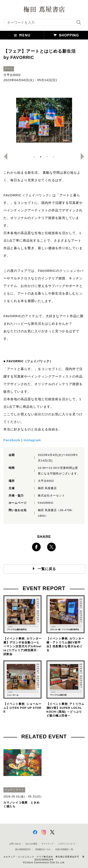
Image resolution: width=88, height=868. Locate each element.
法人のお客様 (31, 844)
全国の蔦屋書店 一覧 (64, 849)
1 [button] (34, 157)
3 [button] (47, 157)
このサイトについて (66, 844)
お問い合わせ (15, 844)
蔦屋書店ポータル (43, 849)
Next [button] (84, 156)
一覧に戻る (47, 569)
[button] (22, 35)
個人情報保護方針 (23, 849)
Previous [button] (4, 156)
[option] (44, 120)
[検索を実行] (78, 24)
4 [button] (54, 157)
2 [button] (41, 157)
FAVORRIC (46, 503)
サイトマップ (47, 844)
